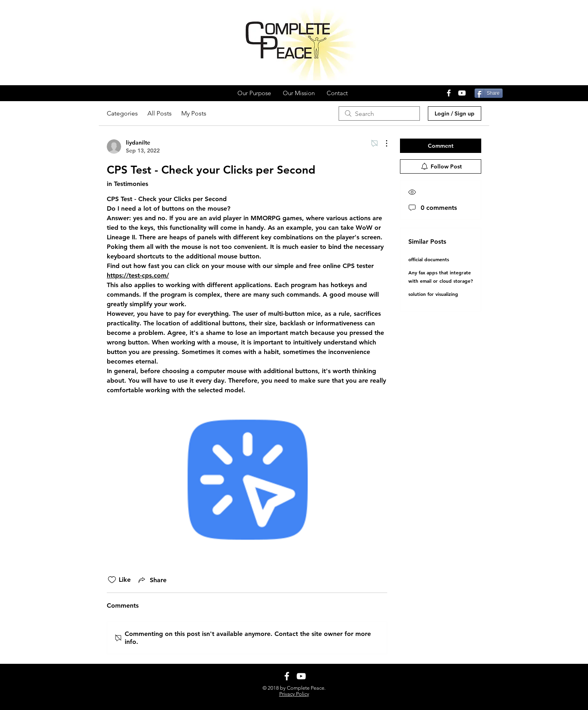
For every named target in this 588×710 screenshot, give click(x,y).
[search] (379, 113)
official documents (429, 259)
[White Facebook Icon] (449, 93)
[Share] (489, 93)
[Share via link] (152, 580)
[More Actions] (382, 143)
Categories (122, 113)
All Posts (160, 113)
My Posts (194, 113)
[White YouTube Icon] (462, 93)
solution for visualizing (433, 294)
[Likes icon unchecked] (112, 580)
